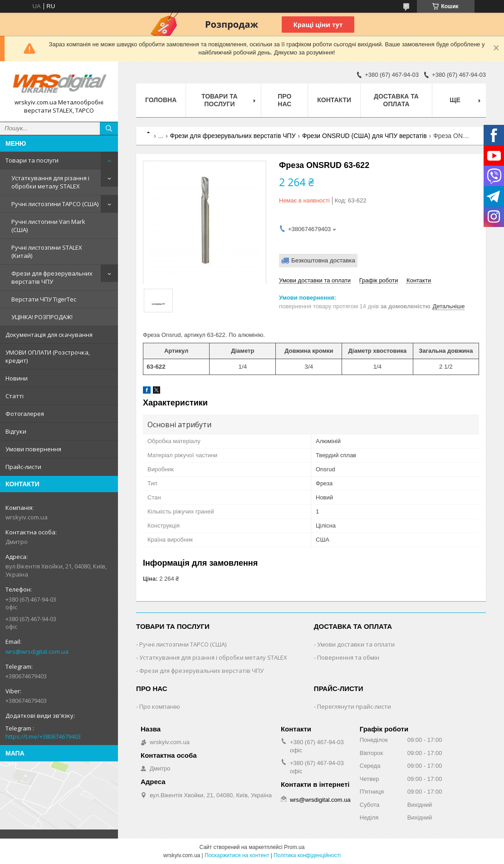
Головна (161, 100)
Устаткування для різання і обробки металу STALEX (50, 182)
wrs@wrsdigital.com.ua (37, 652)
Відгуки (16, 431)
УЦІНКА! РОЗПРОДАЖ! (42, 317)
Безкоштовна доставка (323, 260)
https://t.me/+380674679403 (43, 736)
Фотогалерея (25, 414)
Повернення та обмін (348, 657)
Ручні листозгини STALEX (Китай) (47, 252)
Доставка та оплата (396, 100)
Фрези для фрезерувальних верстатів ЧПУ (52, 277)
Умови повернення (33, 449)
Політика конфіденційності (307, 855)
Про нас (284, 100)
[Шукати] (109, 128)
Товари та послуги (32, 160)
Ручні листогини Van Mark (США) (48, 226)
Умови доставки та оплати (356, 644)
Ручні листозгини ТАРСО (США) (55, 204)
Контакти (334, 100)
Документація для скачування (49, 335)
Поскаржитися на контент (237, 855)
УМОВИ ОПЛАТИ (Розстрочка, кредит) (48, 356)
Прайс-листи (23, 467)
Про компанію (160, 706)
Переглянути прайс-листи (354, 706)
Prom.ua (294, 847)
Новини (17, 378)
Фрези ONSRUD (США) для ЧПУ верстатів (365, 136)
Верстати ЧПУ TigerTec (44, 299)
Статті (15, 396)
